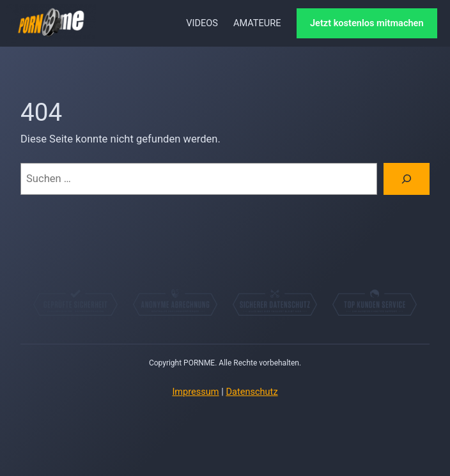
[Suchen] (407, 179)
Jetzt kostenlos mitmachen (367, 23)
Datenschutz (252, 392)
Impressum (195, 392)
